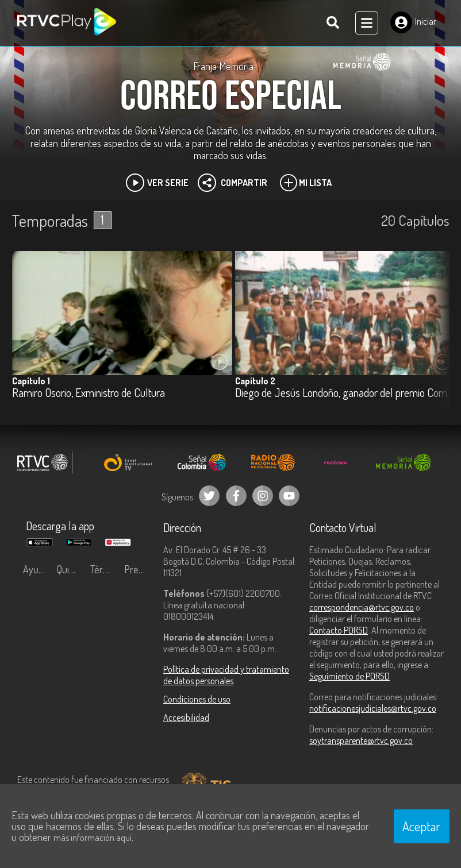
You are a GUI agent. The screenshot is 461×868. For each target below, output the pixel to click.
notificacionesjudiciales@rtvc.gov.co (373, 708)
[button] (435, 338)
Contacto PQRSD (339, 630)
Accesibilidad (186, 717)
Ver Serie (157, 183)
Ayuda (36, 569)
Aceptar (421, 826)
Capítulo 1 (31, 381)
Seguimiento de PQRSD (349, 676)
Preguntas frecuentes (138, 569)
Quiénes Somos (71, 569)
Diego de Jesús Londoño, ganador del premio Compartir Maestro (345, 393)
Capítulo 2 (255, 381)
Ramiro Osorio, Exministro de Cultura (89, 393)
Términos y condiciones (104, 569)
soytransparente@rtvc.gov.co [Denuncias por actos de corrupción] (361, 740)
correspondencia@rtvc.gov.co (362, 607)
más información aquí (93, 838)
